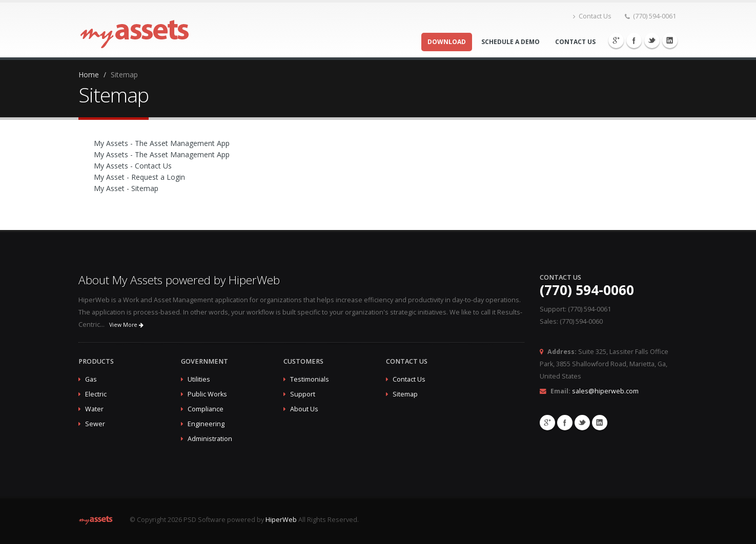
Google (616, 40)
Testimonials (310, 379)
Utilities (199, 379)
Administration (210, 439)
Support (303, 394)
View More (126, 325)
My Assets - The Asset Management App (162, 143)
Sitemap (405, 394)
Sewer (95, 424)
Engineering (206, 424)
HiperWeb (281, 520)
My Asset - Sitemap (126, 188)
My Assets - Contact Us (133, 166)
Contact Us (592, 16)
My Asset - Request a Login (139, 177)
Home (89, 75)
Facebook (634, 40)
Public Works (207, 394)
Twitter (652, 40)
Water (94, 409)
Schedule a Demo (510, 42)
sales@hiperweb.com (605, 391)
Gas (91, 379)
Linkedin (670, 40)
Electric (96, 394)
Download (447, 42)
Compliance (206, 409)
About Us (304, 409)
